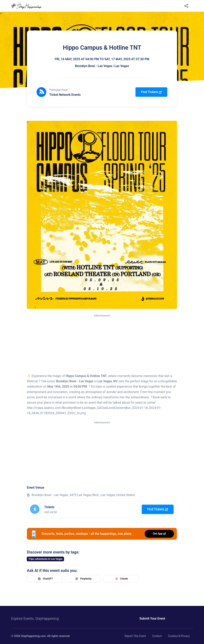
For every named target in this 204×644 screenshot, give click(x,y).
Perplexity (83, 579)
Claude (121, 579)
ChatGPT (45, 579)
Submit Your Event (152, 618)
